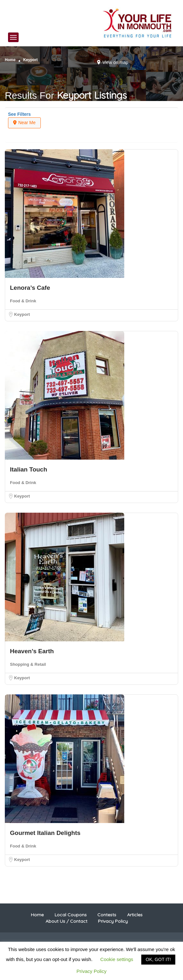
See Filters (19, 114)
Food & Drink (23, 301)
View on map (115, 62)
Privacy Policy (113, 921)
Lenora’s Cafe (30, 288)
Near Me (24, 123)
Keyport (22, 314)
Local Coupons (71, 915)
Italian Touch (29, 469)
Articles (135, 915)
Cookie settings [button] (117, 959)
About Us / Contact (66, 921)
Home (10, 60)
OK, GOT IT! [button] (158, 959)
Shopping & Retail (28, 664)
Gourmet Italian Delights (45, 833)
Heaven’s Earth (32, 651)
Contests (107, 915)
